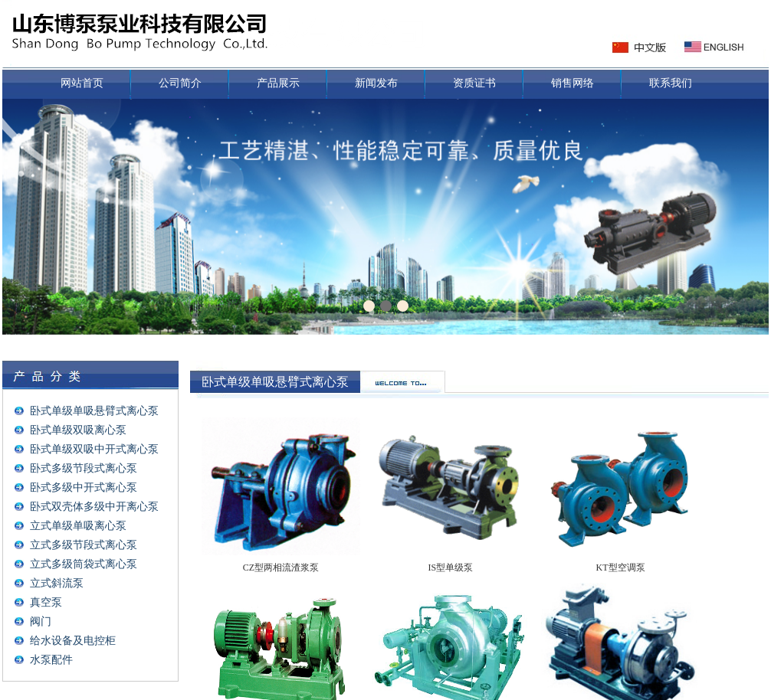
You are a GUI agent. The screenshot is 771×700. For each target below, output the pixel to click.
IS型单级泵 (451, 568)
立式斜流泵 (57, 583)
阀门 (41, 621)
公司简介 (180, 83)
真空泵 (46, 602)
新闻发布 (376, 83)
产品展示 (278, 83)
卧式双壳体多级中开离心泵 (94, 507)
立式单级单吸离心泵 (78, 526)
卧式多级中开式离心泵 (84, 487)
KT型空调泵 (621, 568)
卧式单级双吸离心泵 (78, 430)
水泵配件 (51, 660)
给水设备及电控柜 (73, 641)
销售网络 (573, 83)
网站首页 (82, 83)
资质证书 (474, 83)
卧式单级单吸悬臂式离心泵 (94, 411)
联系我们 (671, 83)
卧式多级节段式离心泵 (84, 468)
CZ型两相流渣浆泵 (281, 568)
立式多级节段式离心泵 (84, 545)
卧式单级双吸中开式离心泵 (94, 449)
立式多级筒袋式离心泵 (84, 564)
